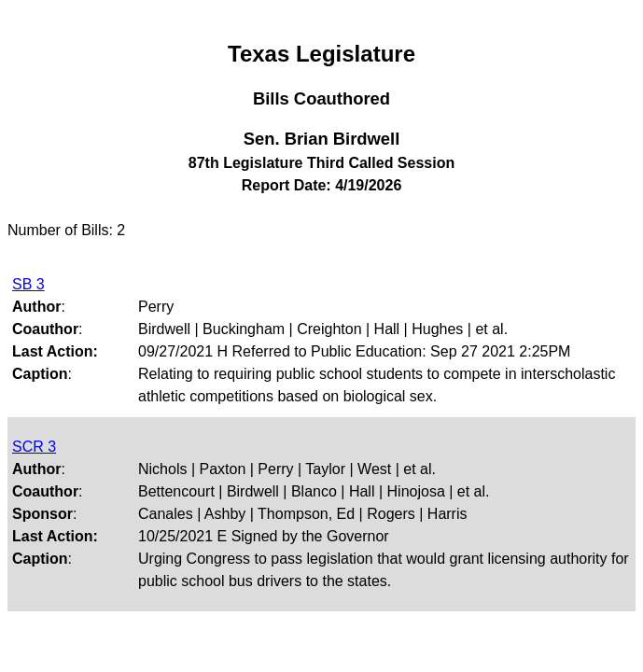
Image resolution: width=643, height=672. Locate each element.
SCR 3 (34, 447)
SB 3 (28, 284)
